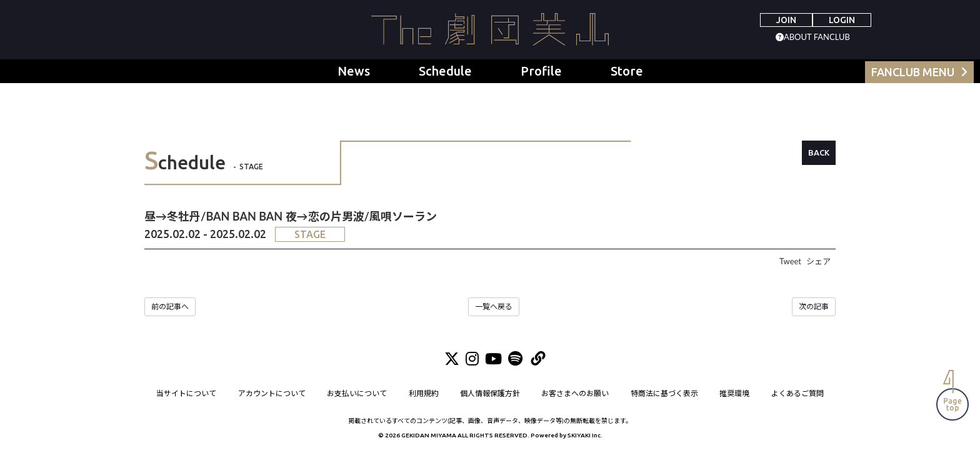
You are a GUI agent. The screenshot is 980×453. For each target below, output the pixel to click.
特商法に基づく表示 (664, 394)
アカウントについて (272, 394)
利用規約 (424, 394)
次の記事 (814, 306)
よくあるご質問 (797, 394)
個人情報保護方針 (490, 394)
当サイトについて (186, 394)
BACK (819, 152)
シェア (818, 261)
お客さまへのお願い (576, 394)
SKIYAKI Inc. (585, 436)
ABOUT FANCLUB (817, 37)
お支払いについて (357, 394)
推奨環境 (735, 394)
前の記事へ (170, 306)
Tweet (790, 261)
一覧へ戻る (494, 306)
